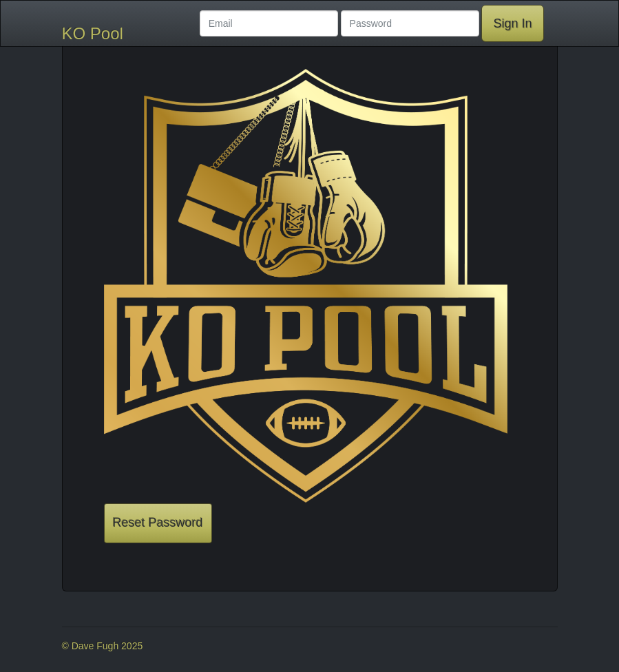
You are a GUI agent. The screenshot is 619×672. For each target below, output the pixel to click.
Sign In (512, 23)
